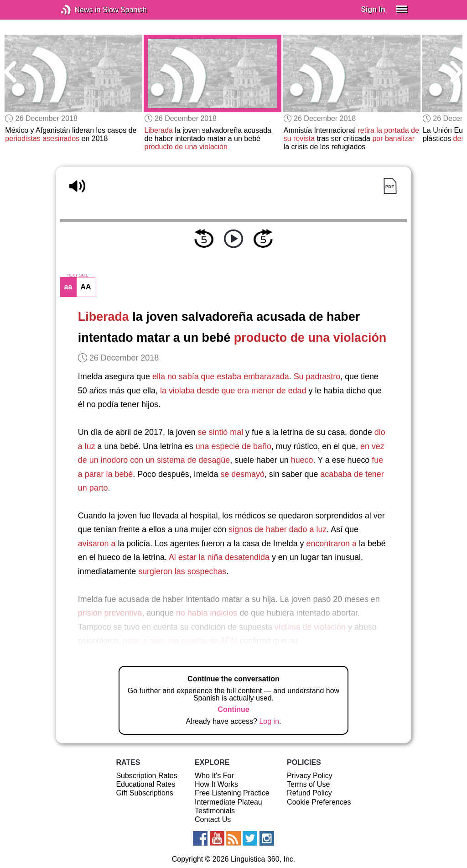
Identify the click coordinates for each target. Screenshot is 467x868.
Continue (233, 709)
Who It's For (214, 776)
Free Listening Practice (232, 793)
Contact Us (213, 819)
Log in (269, 721)
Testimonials (215, 811)
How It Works (216, 784)
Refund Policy (309, 793)
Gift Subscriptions (144, 793)
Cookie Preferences (319, 802)
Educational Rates (145, 784)
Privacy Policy (310, 776)
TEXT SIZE (78, 275)
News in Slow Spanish (80, 10)
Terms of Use (308, 784)
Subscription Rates (146, 776)
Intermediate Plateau (228, 802)
